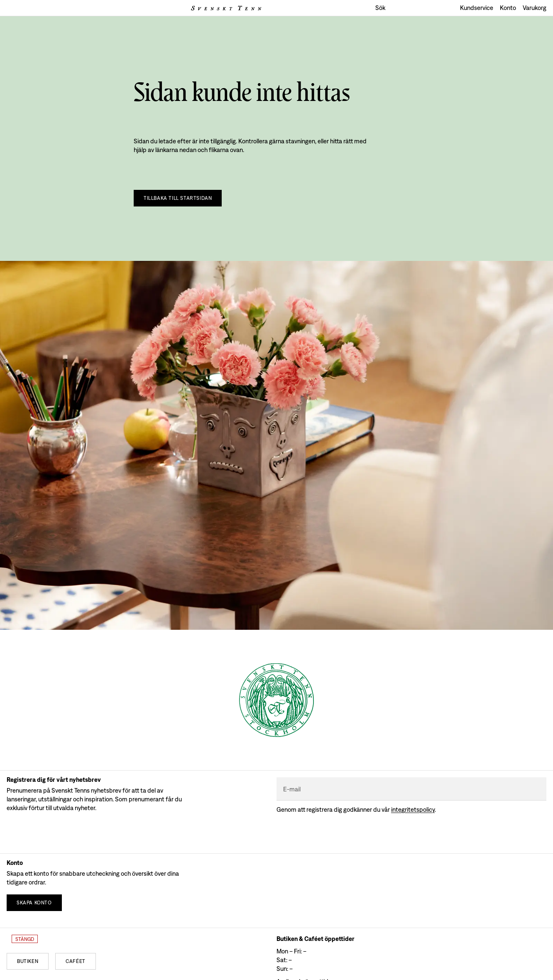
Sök (380, 8)
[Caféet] (76, 961)
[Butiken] (28, 961)
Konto (508, 8)
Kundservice (477, 8)
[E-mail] (411, 789)
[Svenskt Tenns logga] (226, 8)
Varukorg (535, 8)
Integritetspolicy (413, 809)
